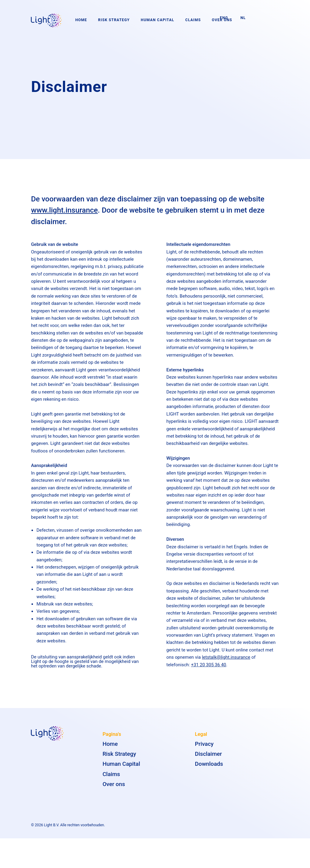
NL (243, 18)
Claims (193, 20)
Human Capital (157, 20)
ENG (224, 18)
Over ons (114, 787)
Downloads (209, 767)
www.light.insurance (64, 213)
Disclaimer (208, 757)
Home (81, 20)
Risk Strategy (114, 20)
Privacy (204, 747)
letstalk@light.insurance (226, 660)
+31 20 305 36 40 (209, 667)
